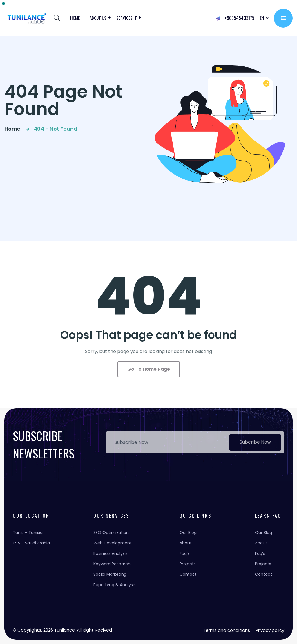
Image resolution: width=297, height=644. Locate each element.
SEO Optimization (111, 533)
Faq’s (185, 553)
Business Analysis (111, 553)
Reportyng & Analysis (115, 585)
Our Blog (188, 533)
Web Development (113, 543)
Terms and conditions (227, 630)
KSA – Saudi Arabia (31, 543)
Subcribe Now (255, 442)
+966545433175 (235, 18)
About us (98, 18)
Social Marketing (110, 574)
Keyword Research (112, 564)
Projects (188, 564)
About (186, 543)
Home (75, 18)
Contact (188, 574)
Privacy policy (270, 630)
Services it (127, 18)
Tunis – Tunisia (28, 533)
